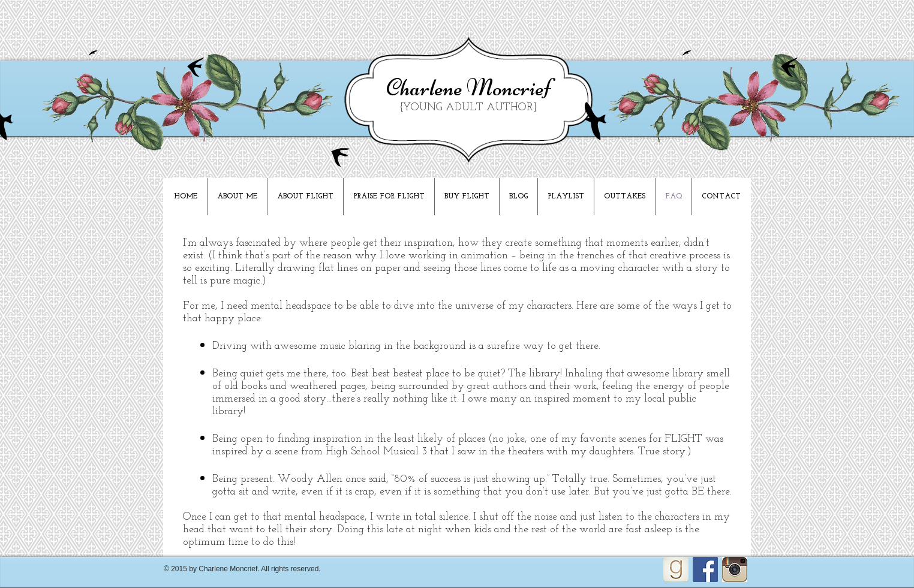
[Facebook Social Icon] (705, 569)
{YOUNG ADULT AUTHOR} (468, 108)
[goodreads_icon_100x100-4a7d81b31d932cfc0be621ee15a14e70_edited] (676, 569)
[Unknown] (735, 569)
